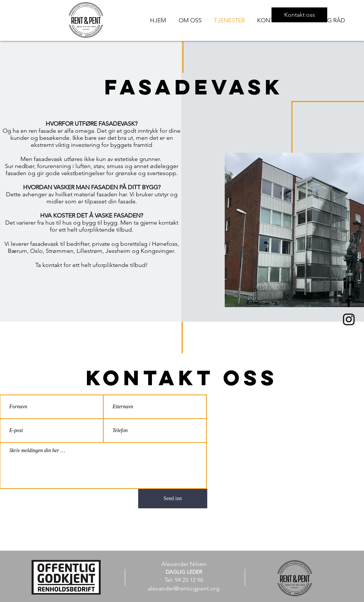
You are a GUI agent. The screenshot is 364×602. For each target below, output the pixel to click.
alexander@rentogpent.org (184, 588)
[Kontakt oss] (299, 15)
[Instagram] (349, 319)
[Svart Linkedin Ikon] (349, 283)
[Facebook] (349, 301)
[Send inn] (173, 499)
